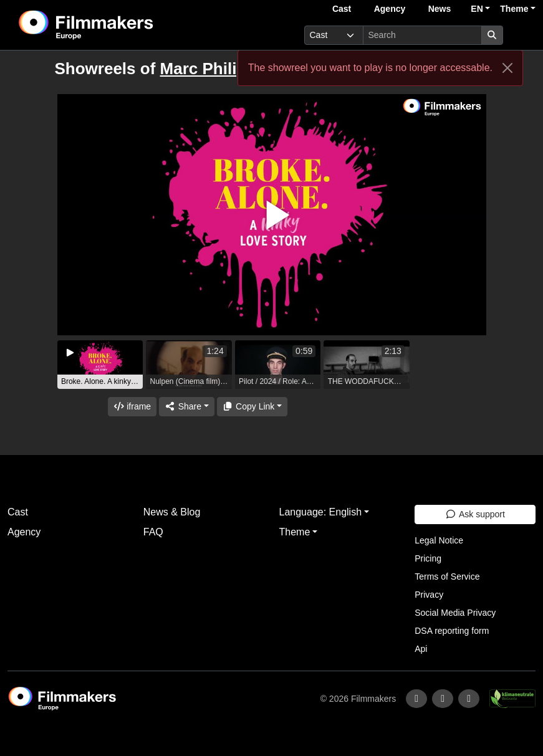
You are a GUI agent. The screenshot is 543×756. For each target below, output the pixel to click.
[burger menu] (522, 35)
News (440, 9)
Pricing (428, 558)
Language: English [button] (321, 512)
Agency (390, 9)
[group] (100, 365)
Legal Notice (439, 540)
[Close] (507, 68)
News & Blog (172, 512)
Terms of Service (447, 577)
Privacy (429, 595)
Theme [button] (514, 9)
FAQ (153, 532)
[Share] (186, 407)
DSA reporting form (452, 631)
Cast (342, 9)
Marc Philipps (213, 69)
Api (421, 649)
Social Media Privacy (455, 613)
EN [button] (477, 9)
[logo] (117, 25)
